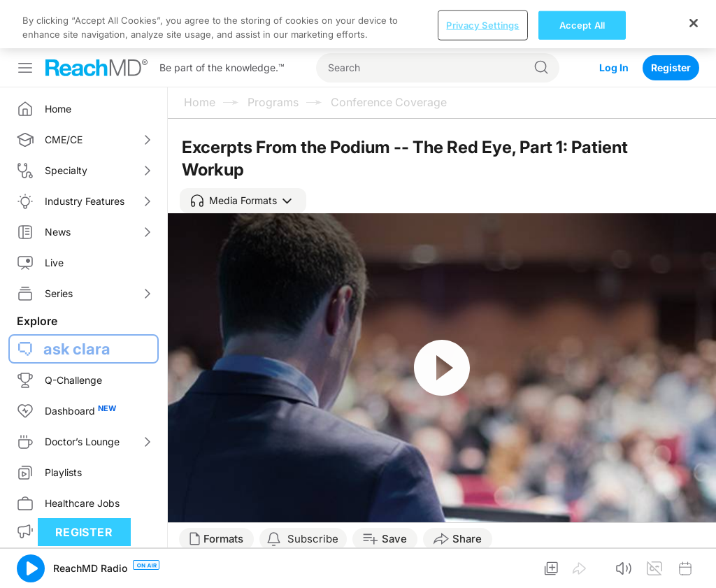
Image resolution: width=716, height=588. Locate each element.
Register (671, 67)
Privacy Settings (482, 24)
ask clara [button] (77, 349)
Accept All (582, 24)
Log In (614, 67)
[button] (243, 201)
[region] (358, 24)
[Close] (694, 23)
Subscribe (313, 539)
